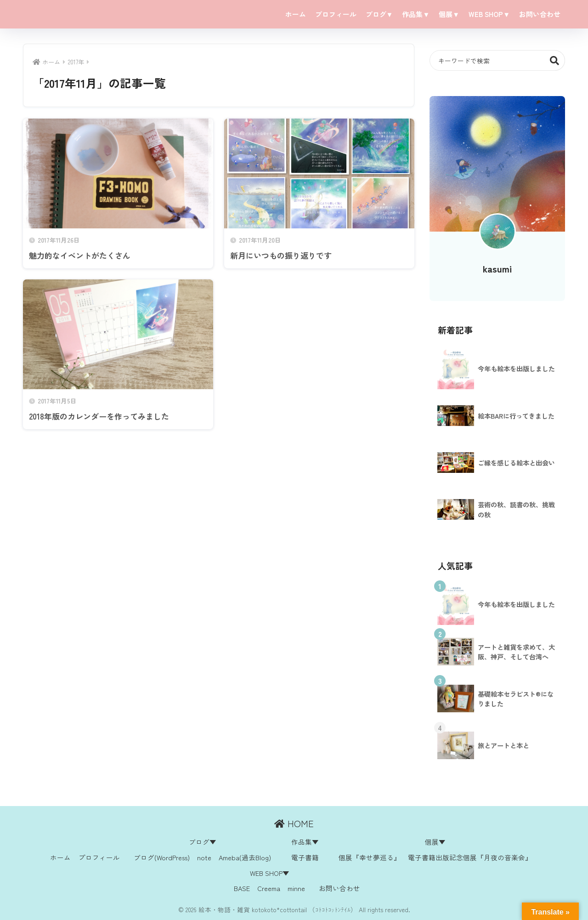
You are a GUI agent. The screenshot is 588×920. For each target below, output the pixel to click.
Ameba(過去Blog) (245, 857)
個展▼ (449, 14)
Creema (269, 889)
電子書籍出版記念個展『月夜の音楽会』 (470, 857)
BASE (242, 889)
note (204, 857)
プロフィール (336, 14)
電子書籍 (305, 857)
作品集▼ (416, 14)
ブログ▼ (379, 14)
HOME (294, 823)
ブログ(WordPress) (162, 857)
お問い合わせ (540, 14)
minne (296, 889)
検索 (555, 60)
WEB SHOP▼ (489, 14)
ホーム (296, 14)
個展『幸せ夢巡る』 (370, 857)
